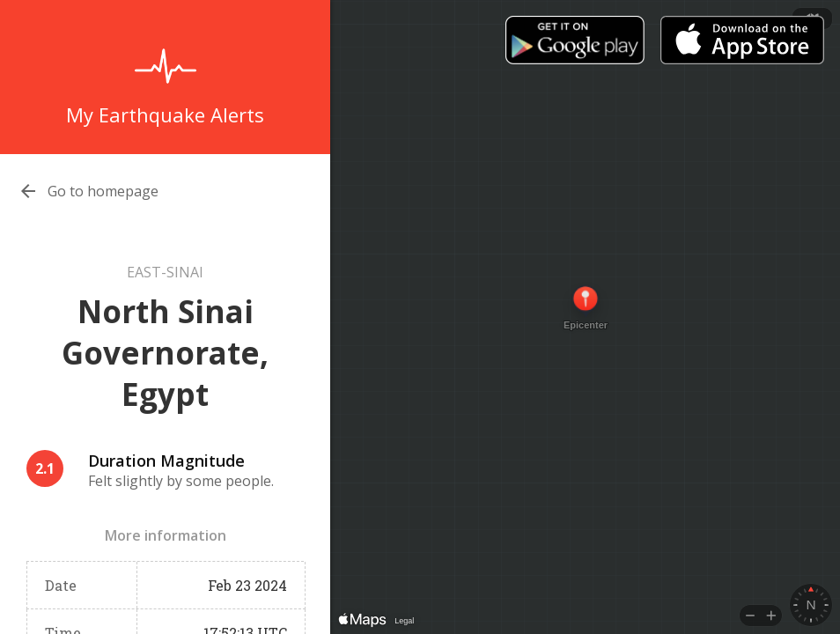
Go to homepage (103, 191)
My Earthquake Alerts (165, 114)
